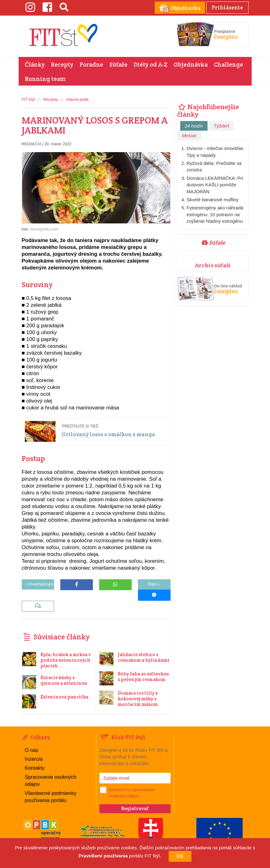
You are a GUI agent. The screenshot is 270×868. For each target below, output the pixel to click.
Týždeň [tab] (221, 125)
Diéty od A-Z (151, 64)
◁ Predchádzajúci (38, 584)
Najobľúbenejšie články (208, 110)
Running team (45, 78)
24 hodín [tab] (194, 125)
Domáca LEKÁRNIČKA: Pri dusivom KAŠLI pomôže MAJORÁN (215, 184)
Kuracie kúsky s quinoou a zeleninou (64, 669)
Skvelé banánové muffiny (213, 199)
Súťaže (118, 64)
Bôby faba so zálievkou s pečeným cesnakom (143, 666)
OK (180, 856)
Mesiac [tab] (190, 135)
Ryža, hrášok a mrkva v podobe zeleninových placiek (66, 649)
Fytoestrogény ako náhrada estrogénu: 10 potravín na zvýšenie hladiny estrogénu (215, 214)
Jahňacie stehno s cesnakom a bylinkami (144, 646)
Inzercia (34, 748)
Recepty (62, 64)
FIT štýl (28, 99)
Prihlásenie (227, 7)
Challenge (228, 64)
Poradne (91, 64)
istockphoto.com (44, 229)
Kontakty (34, 756)
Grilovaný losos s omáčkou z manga (112, 433)
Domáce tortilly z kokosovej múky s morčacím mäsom (138, 688)
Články (35, 64)
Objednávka (191, 64)
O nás (32, 739)
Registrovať (135, 798)
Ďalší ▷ (154, 584)
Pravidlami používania (103, 856)
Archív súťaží (213, 265)
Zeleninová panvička (64, 686)
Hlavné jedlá (77, 99)
